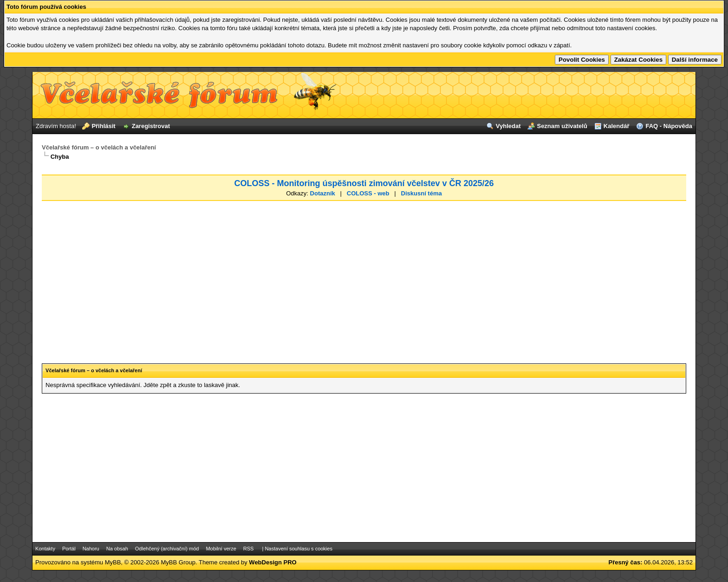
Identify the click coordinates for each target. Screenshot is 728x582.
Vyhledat (508, 126)
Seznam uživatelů (562, 126)
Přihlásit (103, 126)
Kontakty (45, 549)
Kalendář (617, 126)
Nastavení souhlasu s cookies (299, 549)
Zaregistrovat (151, 126)
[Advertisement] (364, 274)
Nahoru (91, 549)
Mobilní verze (221, 549)
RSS (249, 549)
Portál (69, 549)
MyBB (113, 562)
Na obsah (117, 549)
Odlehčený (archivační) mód (167, 549)
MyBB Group (178, 562)
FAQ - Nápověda (669, 126)
